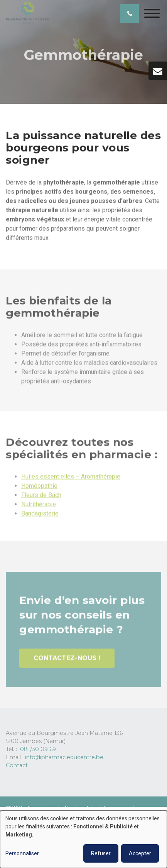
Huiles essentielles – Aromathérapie (71, 479)
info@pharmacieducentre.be (64, 757)
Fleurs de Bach (41, 497)
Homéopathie (39, 488)
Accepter (140, 853)
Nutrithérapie (39, 506)
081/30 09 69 (38, 749)
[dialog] (83, 839)
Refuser (101, 853)
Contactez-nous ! (67, 660)
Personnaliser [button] (22, 853)
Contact (17, 765)
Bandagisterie (40, 516)
